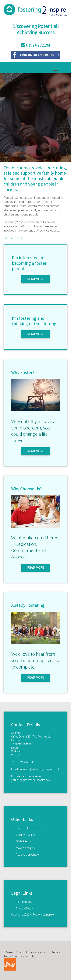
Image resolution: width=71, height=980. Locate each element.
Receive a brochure (27, 855)
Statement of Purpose (29, 828)
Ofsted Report (24, 841)
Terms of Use (24, 902)
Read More (36, 279)
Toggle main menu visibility (56, 69)
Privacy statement (36, 952)
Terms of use (13, 952)
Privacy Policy (24, 909)
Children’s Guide (25, 835)
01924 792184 (24, 762)
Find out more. (13, 238)
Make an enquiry (26, 848)
